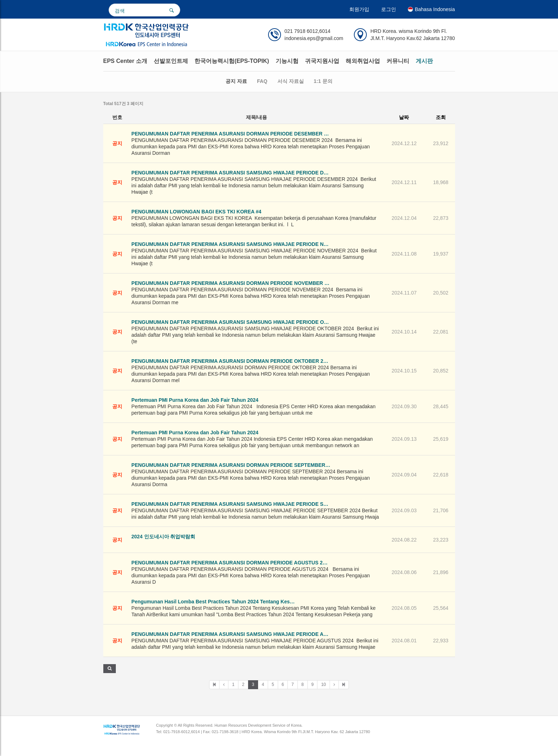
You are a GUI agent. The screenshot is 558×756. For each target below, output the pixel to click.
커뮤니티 (398, 61)
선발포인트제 (171, 61)
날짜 (404, 117)
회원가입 (359, 9)
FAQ (262, 81)
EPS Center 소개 (125, 61)
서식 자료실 (291, 81)
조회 (441, 117)
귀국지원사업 (322, 61)
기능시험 (287, 61)
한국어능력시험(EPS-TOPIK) (232, 61)
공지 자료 (236, 81)
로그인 (389, 9)
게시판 (424, 61)
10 (323, 685)
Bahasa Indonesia (431, 9)
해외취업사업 (363, 61)
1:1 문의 (323, 81)
